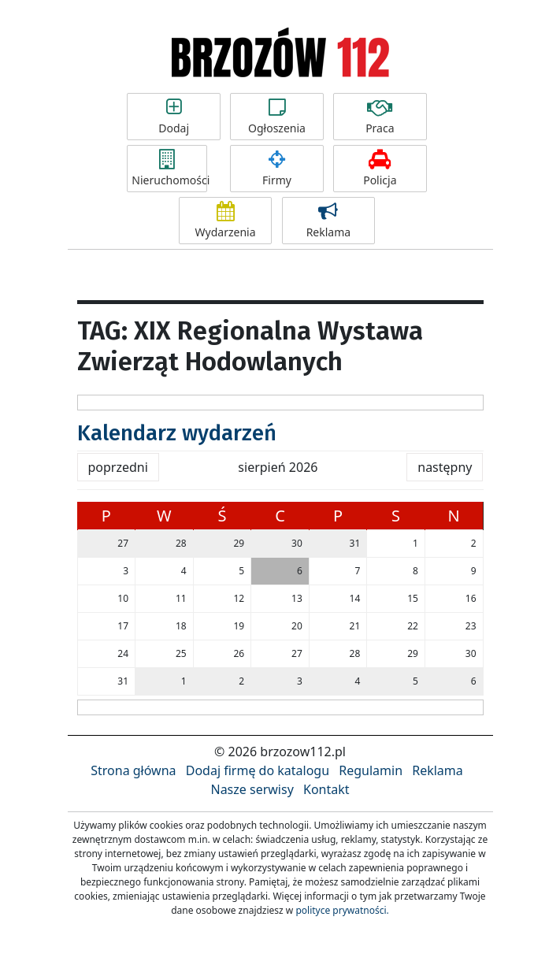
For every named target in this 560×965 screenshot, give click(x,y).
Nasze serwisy (252, 789)
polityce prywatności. (342, 910)
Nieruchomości (169, 169)
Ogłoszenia (277, 117)
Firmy (277, 169)
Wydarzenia (226, 221)
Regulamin (371, 770)
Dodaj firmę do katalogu (258, 770)
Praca (380, 117)
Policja (380, 169)
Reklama (329, 221)
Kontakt (326, 789)
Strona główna (133, 770)
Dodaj (174, 117)
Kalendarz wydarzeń (177, 433)
